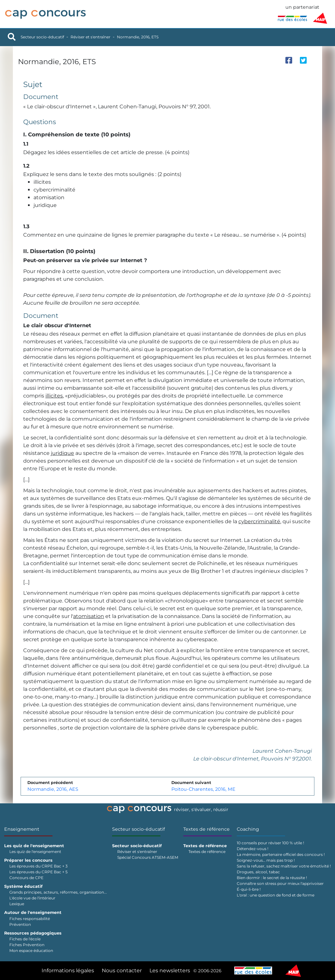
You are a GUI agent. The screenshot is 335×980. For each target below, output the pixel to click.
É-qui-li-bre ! (249, 889)
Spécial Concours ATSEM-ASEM (148, 857)
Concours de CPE (26, 878)
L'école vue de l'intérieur (32, 898)
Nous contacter (122, 970)
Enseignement (22, 829)
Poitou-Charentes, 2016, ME (203, 789)
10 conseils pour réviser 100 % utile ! (270, 843)
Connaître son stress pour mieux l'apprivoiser (280, 883)
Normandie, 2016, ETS (138, 37)
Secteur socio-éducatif (42, 37)
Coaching (248, 829)
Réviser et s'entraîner (91, 37)
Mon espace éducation (31, 951)
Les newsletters (170, 970)
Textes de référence (206, 829)
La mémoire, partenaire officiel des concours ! (281, 854)
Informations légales (68, 970)
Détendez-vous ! (253, 849)
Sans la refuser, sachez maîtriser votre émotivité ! (284, 866)
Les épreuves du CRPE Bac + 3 (38, 866)
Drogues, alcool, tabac (258, 872)
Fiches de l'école (25, 939)
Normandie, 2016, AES (53, 789)
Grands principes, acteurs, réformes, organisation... (58, 892)
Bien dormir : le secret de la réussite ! (272, 878)
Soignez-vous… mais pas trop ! (266, 860)
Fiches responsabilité (30, 919)
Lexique (17, 904)
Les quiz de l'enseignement (35, 852)
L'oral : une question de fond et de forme (276, 895)
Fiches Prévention (27, 945)
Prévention (20, 924)
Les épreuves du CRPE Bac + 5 (38, 872)
